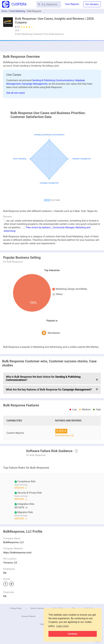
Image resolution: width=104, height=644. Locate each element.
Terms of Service (37, 608)
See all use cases (16, 93)
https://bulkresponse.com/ (18, 553)
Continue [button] (73, 634)
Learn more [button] (62, 626)
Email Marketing (17, 11)
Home (4, 11)
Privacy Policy (16, 608)
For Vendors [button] (92, 4)
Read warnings (21, 485)
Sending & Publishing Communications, (54, 80)
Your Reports (72, 4)
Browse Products (29, 616)
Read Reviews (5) (65, 435)
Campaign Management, (35, 84)
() (17, 30)
